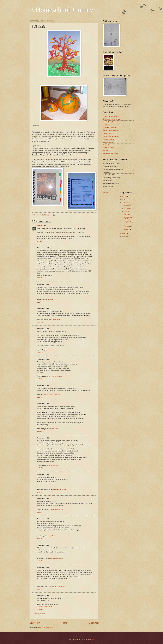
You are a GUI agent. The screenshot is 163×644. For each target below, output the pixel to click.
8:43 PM (40, 539)
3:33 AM (40, 302)
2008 (124, 203)
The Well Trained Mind (110, 153)
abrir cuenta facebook (56, 558)
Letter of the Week (109, 139)
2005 (124, 236)
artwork (105, 193)
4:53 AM (40, 492)
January (127, 229)
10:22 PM (40, 468)
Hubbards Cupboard (110, 128)
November (128, 208)
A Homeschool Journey (61, 10)
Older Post (94, 623)
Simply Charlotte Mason (111, 131)
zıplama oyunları (56, 376)
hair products (49, 299)
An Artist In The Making (129, 218)
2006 (124, 233)
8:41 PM (40, 241)
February (127, 226)
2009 (124, 199)
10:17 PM (40, 322)
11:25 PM (40, 379)
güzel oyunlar (51, 350)
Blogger (92, 640)
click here (55, 429)
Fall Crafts (127, 214)
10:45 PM (40, 353)
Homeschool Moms (109, 122)
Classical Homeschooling (111, 136)
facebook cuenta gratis (45, 607)
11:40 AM (40, 609)
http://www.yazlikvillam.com (53, 394)
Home (64, 623)
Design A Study (108, 142)
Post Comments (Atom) (46, 627)
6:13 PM (40, 512)
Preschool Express (109, 148)
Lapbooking (107, 133)
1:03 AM (40, 589)
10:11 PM (40, 561)
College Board (108, 145)
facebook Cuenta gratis (60, 489)
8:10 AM (40, 397)
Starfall (105, 125)
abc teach (106, 151)
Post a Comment (40, 614)
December (128, 205)
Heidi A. (40, 226)
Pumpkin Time (128, 222)
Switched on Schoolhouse (111, 119)
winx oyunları (57, 319)
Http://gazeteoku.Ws (57, 510)
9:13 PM (40, 431)
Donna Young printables (111, 116)
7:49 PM (40, 278)
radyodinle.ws (53, 536)
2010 (124, 196)
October (127, 211)
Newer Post (35, 623)
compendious (61, 586)
